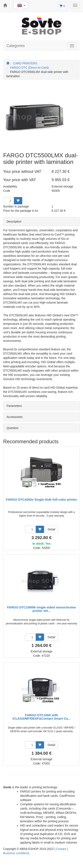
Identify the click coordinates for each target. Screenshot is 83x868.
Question (12, 428)
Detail (51, 529)
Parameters (14, 406)
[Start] (8, 63)
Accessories (15, 417)
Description (14, 222)
